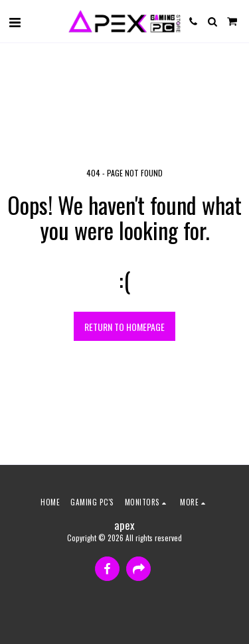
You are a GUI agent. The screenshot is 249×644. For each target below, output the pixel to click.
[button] (15, 21)
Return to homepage (124, 327)
